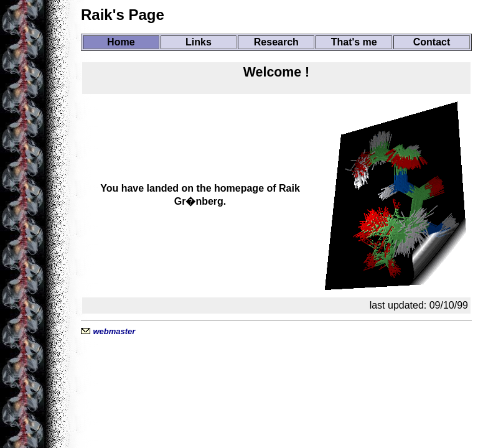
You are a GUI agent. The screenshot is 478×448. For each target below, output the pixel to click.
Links (199, 42)
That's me (354, 42)
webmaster (114, 331)
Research (276, 42)
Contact (432, 42)
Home (121, 42)
